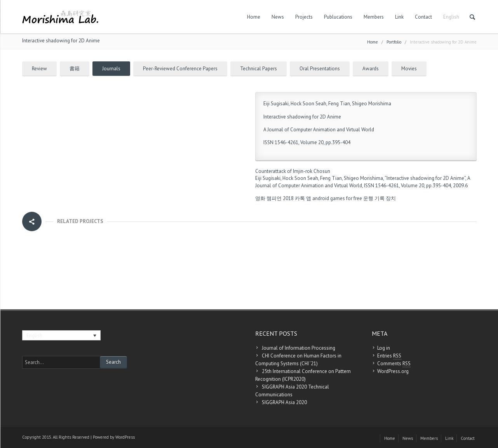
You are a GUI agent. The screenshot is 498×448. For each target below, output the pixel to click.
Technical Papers (259, 69)
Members (374, 17)
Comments (394, 364)
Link (399, 17)
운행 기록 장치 (380, 198)
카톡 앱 (303, 198)
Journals (111, 69)
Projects (304, 17)
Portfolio (394, 42)
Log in (384, 348)
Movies (409, 69)
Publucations (338, 17)
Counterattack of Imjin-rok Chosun (293, 171)
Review (39, 69)
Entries (389, 356)
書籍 (75, 69)
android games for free (337, 198)
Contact (423, 17)
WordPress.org (393, 371)
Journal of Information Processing (299, 348)
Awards (371, 69)
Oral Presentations (320, 69)
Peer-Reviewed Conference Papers (180, 69)
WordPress (125, 437)
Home (254, 17)
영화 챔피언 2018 (274, 198)
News (278, 17)
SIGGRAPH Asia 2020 (284, 402)
